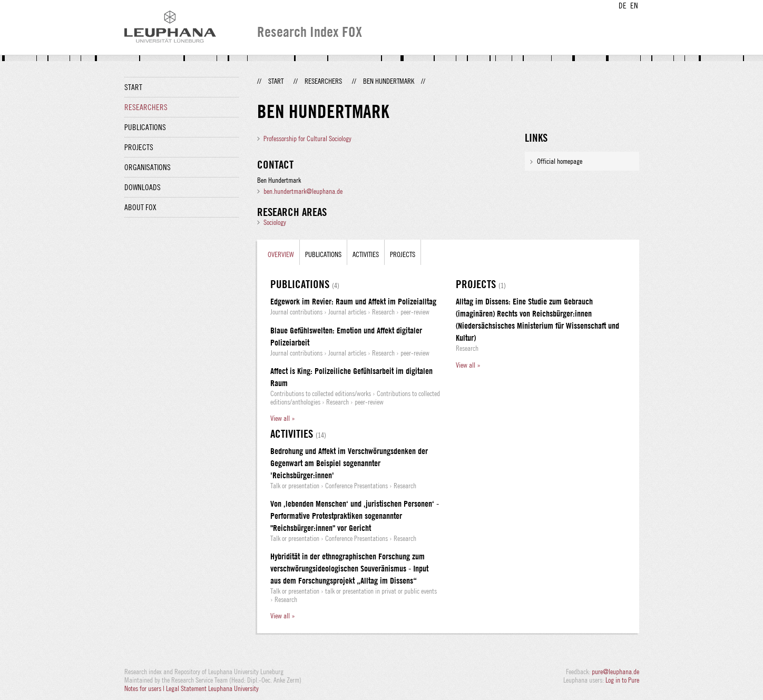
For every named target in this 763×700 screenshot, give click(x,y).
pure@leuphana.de (615, 672)
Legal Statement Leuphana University (212, 688)
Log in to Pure (622, 680)
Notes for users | (145, 688)
